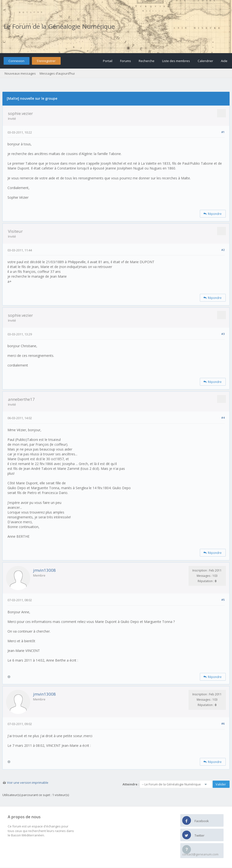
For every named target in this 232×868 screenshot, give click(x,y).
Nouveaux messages (20, 73)
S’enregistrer (46, 61)
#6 (223, 723)
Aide (224, 61)
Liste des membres (176, 61)
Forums (126, 61)
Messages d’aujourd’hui (57, 73)
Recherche (147, 61)
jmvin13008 (44, 570)
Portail (108, 61)
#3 (223, 334)
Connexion (16, 61)
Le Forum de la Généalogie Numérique (59, 26)
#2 (223, 250)
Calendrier (205, 61)
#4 (223, 418)
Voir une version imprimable (28, 783)
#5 (223, 600)
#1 (223, 132)
